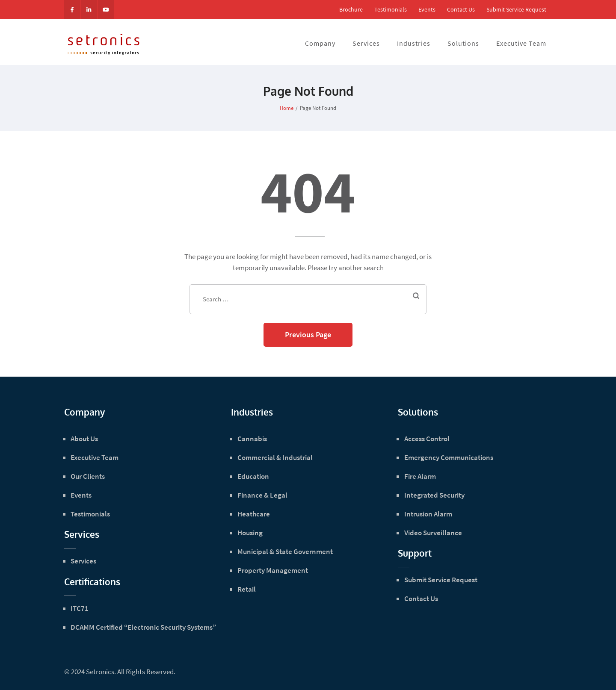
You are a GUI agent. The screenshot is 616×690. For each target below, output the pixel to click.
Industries (414, 43)
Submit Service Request (516, 9)
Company (320, 43)
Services (366, 43)
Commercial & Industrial (275, 457)
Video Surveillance (433, 533)
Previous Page (308, 335)
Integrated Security (434, 495)
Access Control (427, 439)
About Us (84, 439)
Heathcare (254, 514)
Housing (250, 533)
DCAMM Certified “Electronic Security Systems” (143, 627)
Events (427, 9)
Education (253, 476)
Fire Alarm (420, 476)
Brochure (351, 9)
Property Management (273, 570)
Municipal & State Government (285, 551)
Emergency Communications (449, 457)
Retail (247, 589)
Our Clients (88, 476)
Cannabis (252, 439)
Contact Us (461, 9)
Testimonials (391, 9)
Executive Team (521, 43)
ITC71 (80, 608)
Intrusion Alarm (428, 514)
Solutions (463, 43)
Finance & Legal (262, 495)
